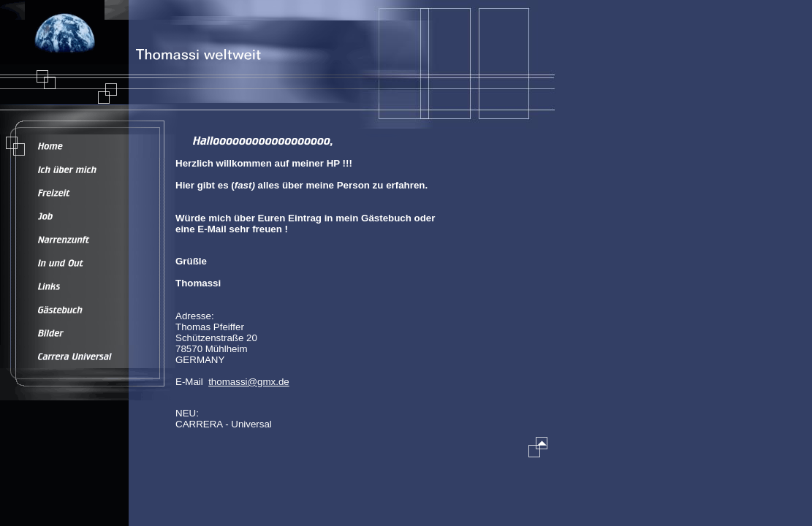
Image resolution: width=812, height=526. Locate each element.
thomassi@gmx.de (249, 382)
